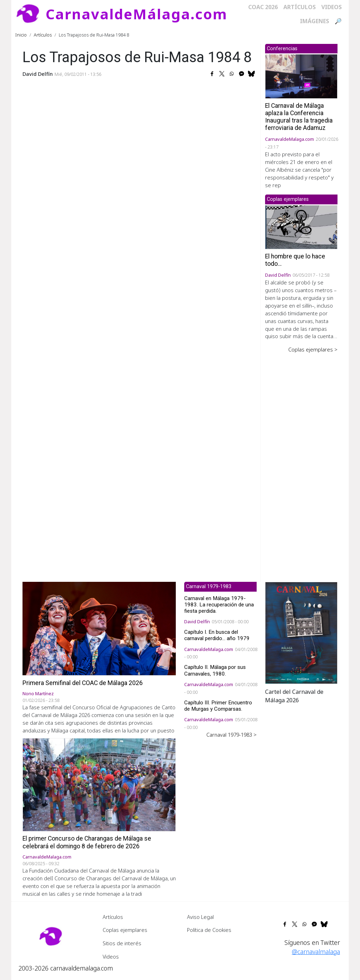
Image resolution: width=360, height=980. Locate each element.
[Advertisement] (301, 462)
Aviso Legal (200, 917)
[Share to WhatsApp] (232, 74)
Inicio (21, 35)
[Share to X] (222, 74)
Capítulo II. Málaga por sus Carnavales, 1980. (215, 670)
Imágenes (314, 21)
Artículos (300, 7)
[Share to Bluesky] (251, 74)
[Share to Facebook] (212, 74)
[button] (301, 632)
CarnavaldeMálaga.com (137, 14)
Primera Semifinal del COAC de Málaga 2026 (83, 683)
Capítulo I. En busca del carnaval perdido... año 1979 (217, 635)
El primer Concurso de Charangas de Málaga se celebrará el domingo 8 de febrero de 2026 (87, 842)
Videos (332, 7)
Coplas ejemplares (125, 930)
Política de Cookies (209, 930)
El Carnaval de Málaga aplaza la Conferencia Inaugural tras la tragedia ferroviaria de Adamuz (299, 117)
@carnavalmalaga (316, 952)
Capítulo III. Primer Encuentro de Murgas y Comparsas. (218, 706)
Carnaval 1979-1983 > (232, 735)
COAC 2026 (263, 7)
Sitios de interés (122, 943)
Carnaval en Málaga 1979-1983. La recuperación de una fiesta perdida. (219, 605)
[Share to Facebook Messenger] (242, 74)
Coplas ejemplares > (313, 349)
